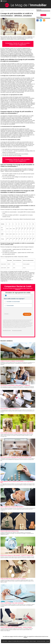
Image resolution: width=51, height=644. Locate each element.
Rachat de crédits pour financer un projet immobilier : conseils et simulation (16, 627)
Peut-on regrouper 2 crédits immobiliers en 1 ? (10, 409)
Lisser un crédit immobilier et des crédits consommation (12, 603)
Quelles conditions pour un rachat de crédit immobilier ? (12, 507)
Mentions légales (33, 641)
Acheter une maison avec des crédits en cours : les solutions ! (13, 579)
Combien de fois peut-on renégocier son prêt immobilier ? (12, 361)
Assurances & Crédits (21, 10)
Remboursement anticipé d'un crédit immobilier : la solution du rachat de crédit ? (17, 555)
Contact (48, 641)
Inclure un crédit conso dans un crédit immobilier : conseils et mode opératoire (17, 433)
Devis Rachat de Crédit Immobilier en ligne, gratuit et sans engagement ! (15, 385)
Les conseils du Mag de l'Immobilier (11, 10)
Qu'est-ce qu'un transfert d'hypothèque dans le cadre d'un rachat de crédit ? (16, 457)
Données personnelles (41, 641)
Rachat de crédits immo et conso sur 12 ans (10, 531)
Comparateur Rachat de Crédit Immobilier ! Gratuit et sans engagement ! (18, 44)
